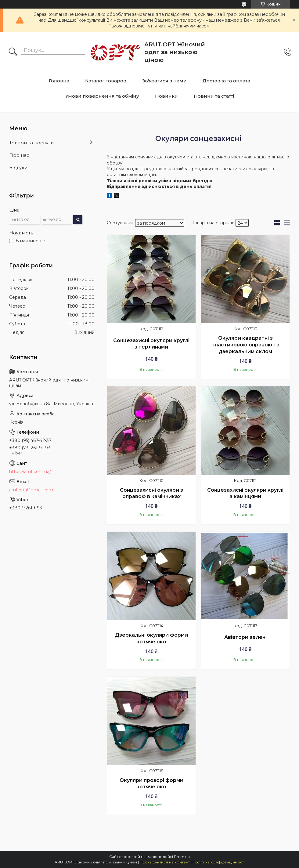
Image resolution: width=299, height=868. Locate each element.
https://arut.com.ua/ (30, 472)
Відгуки (18, 167)
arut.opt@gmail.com (31, 490)
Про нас (19, 155)
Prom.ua (182, 857)
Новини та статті (214, 96)
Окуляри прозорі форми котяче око (151, 784)
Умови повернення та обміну (102, 96)
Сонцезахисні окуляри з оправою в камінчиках (151, 493)
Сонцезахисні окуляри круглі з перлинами (151, 344)
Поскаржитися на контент (165, 862)
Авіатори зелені (245, 637)
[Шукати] (13, 52)
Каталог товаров (106, 81)
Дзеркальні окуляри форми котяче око (151, 638)
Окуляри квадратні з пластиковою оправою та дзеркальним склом (245, 345)
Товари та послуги (31, 143)
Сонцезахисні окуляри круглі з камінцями (245, 493)
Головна (59, 81)
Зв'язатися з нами (164, 81)
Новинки (166, 96)
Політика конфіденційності (219, 862)
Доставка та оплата (226, 81)
